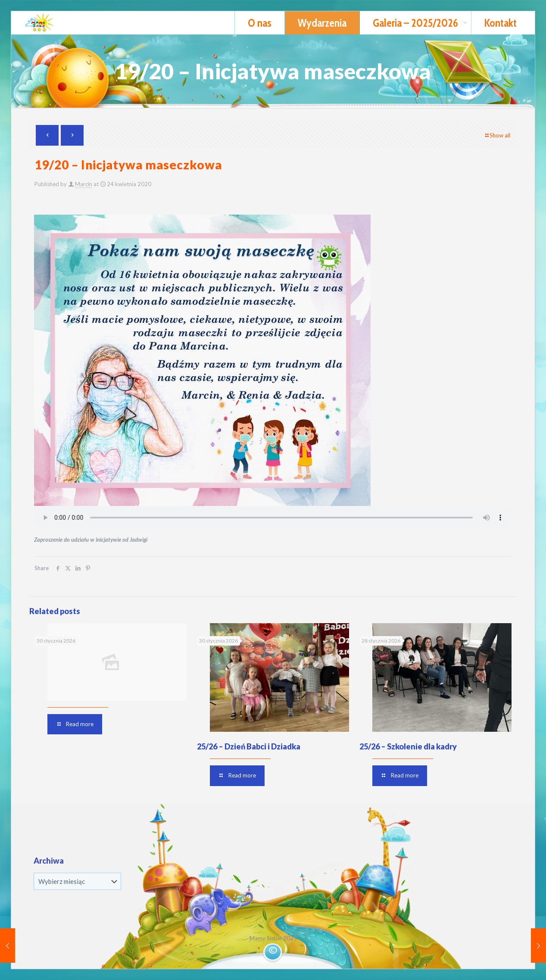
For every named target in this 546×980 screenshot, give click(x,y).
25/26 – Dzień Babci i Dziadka (249, 746)
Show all (497, 135)
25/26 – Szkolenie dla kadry (408, 746)
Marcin (84, 184)
